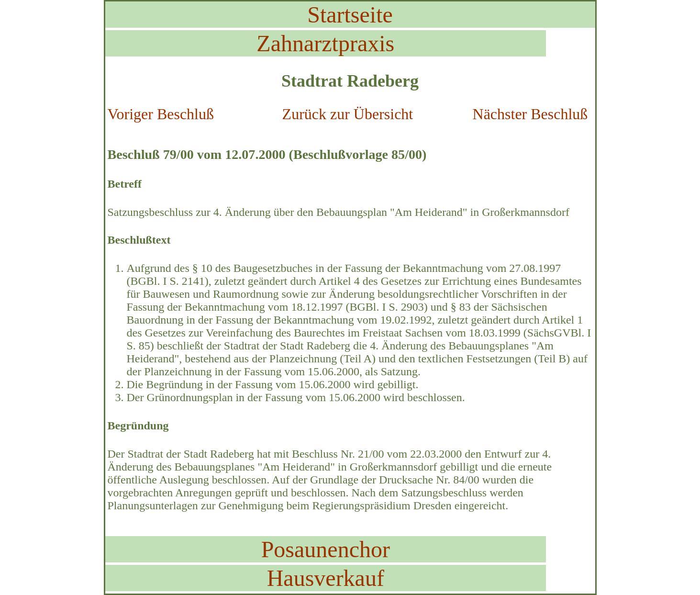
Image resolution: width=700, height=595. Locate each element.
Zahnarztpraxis (325, 43)
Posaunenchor (326, 549)
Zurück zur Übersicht (348, 114)
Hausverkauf (326, 578)
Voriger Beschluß (161, 114)
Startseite (350, 15)
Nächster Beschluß (530, 114)
